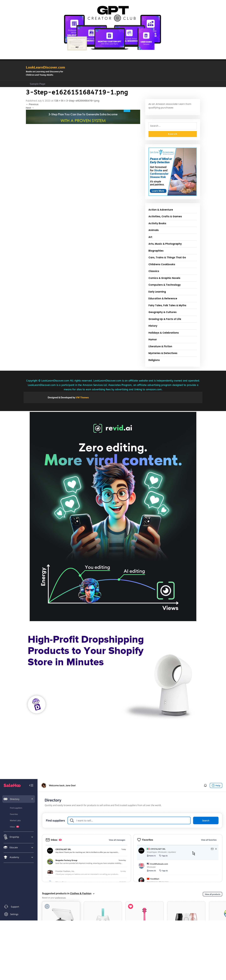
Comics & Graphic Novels (164, 278)
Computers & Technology (165, 285)
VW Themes (82, 397)
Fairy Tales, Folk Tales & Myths (167, 305)
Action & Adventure (161, 210)
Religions (154, 360)
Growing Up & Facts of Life (165, 319)
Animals (154, 230)
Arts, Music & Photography (165, 244)
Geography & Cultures (163, 312)
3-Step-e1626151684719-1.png (83, 101)
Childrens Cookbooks (162, 264)
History (153, 326)
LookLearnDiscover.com (45, 67)
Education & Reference (163, 298)
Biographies (156, 251)
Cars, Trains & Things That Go (167, 257)
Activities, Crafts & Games (165, 216)
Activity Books (157, 223)
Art (150, 237)
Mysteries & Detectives (163, 353)
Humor (153, 339)
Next (30, 108)
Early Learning (157, 292)
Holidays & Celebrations (164, 333)
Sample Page (38, 84)
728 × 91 (59, 101)
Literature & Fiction (160, 346)
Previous (32, 104)
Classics (154, 271)
